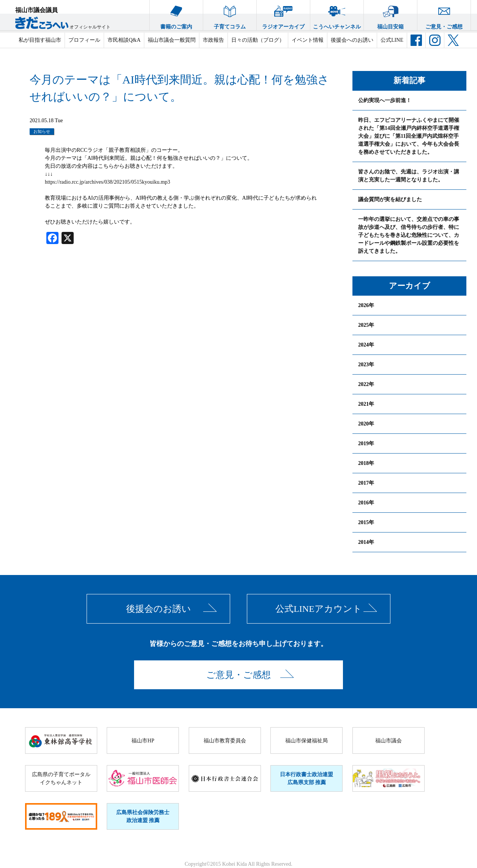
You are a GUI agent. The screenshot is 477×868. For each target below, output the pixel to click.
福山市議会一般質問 (172, 40)
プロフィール (84, 40)
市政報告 (213, 40)
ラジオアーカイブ (283, 15)
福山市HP (143, 741)
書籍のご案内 (176, 15)
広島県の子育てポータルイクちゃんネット (61, 778)
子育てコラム (230, 15)
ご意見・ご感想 (444, 15)
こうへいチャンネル (337, 15)
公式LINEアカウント (319, 609)
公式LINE (392, 40)
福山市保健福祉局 (306, 741)
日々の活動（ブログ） (258, 40)
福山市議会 (389, 741)
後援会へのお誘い (352, 40)
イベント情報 (308, 40)
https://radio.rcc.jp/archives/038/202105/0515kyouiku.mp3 (107, 182)
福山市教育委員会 (225, 741)
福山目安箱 (390, 15)
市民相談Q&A (124, 40)
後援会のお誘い (159, 609)
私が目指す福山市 (40, 40)
